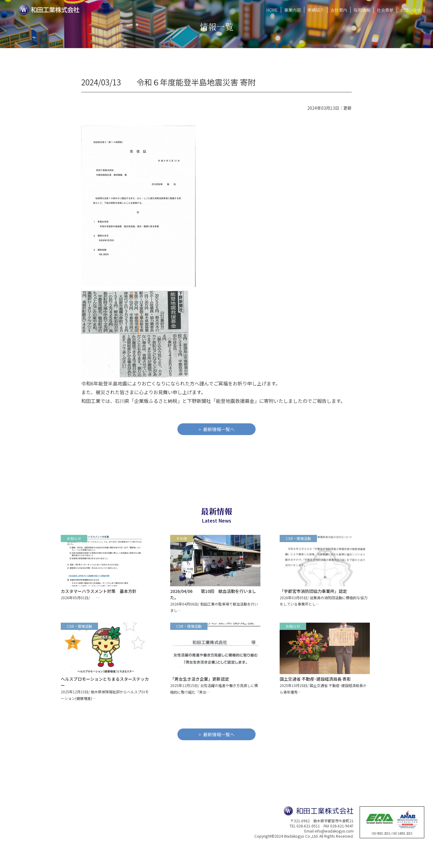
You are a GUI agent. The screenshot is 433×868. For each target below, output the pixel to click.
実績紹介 (316, 10)
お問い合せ (410, 10)
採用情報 (362, 10)
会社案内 (339, 10)
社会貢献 (385, 10)
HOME (272, 10)
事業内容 (293, 10)
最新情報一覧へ (219, 429)
